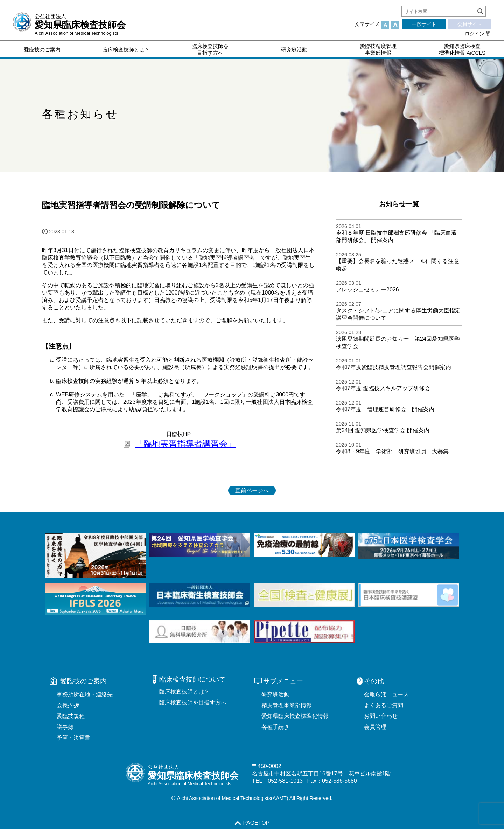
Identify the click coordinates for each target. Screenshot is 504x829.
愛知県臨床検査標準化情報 (295, 716)
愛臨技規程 (71, 716)
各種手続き (275, 727)
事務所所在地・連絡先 (85, 694)
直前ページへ (252, 491)
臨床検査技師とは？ (184, 692)
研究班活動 (275, 694)
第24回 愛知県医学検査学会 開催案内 (383, 430)
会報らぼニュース (386, 694)
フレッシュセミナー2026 (367, 289)
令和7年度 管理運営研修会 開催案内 (385, 409)
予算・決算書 (73, 738)
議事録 (65, 727)
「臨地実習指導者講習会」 (185, 444)
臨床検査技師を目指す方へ (193, 702)
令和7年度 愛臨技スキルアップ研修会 (383, 388)
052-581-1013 (285, 781)
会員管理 (375, 727)
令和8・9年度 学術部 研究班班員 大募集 (392, 451)
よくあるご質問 (384, 705)
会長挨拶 (68, 705)
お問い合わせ (381, 716)
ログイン (475, 34)
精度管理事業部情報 (287, 705)
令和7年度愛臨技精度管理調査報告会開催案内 (394, 367)
